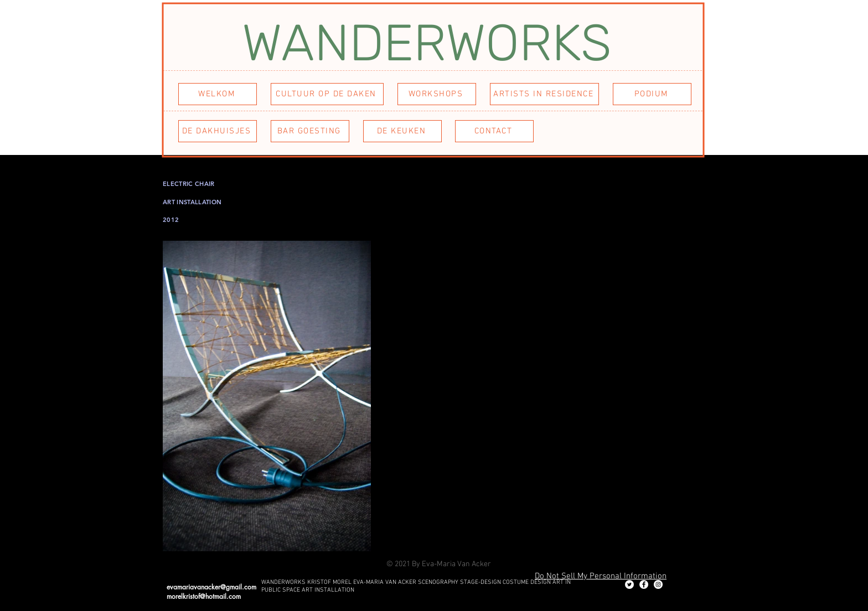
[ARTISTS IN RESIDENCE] (544, 94)
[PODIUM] (652, 94)
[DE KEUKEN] (402, 131)
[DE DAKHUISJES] (218, 131)
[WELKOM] (218, 94)
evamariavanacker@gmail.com (211, 587)
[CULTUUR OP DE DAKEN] (327, 94)
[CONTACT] (494, 131)
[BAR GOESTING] (310, 131)
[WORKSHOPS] (437, 94)
